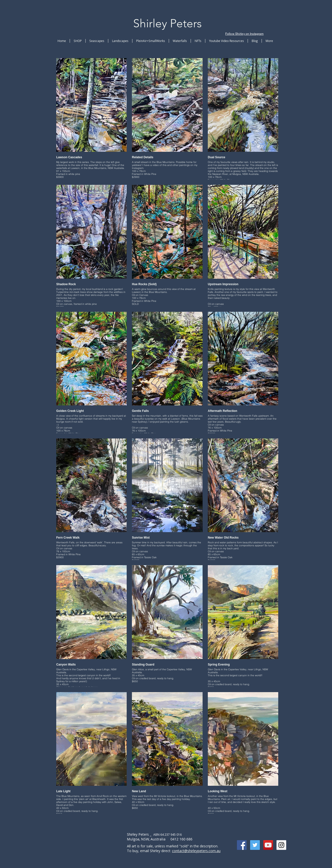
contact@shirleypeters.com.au (196, 851)
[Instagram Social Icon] (281, 845)
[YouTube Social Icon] (268, 845)
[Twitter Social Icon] (255, 845)
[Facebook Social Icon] (242, 845)
